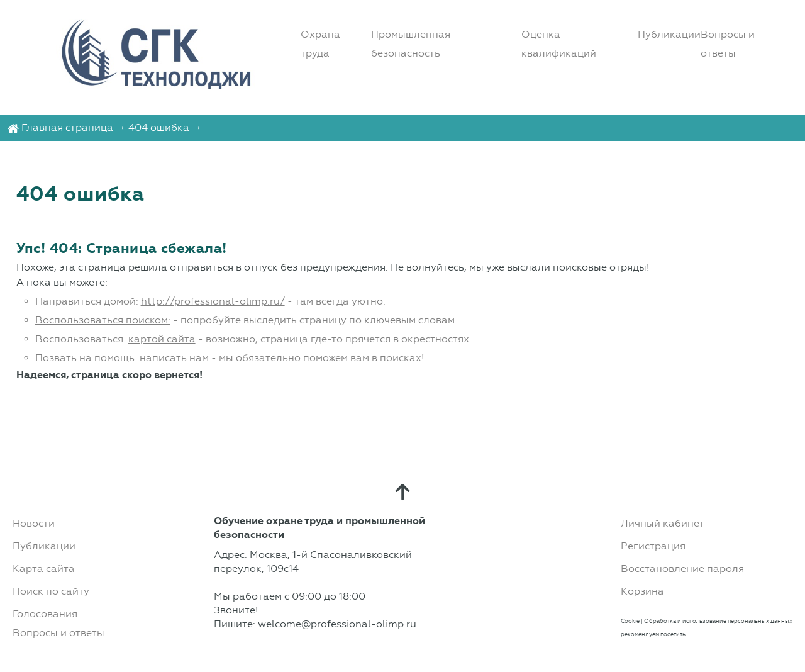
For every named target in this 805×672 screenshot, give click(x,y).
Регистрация (653, 546)
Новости (34, 523)
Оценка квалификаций (559, 44)
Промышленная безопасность (411, 44)
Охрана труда (320, 44)
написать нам (174, 358)
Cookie (630, 621)
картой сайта (162, 339)
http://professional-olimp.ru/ (213, 301)
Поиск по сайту (51, 591)
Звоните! (236, 610)
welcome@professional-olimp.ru (337, 624)
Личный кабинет (663, 523)
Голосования (45, 614)
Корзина (642, 591)
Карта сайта (44, 568)
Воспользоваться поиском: (103, 320)
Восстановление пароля (682, 568)
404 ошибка (159, 127)
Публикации (669, 34)
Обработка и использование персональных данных (718, 621)
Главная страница (67, 127)
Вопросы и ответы (728, 44)
